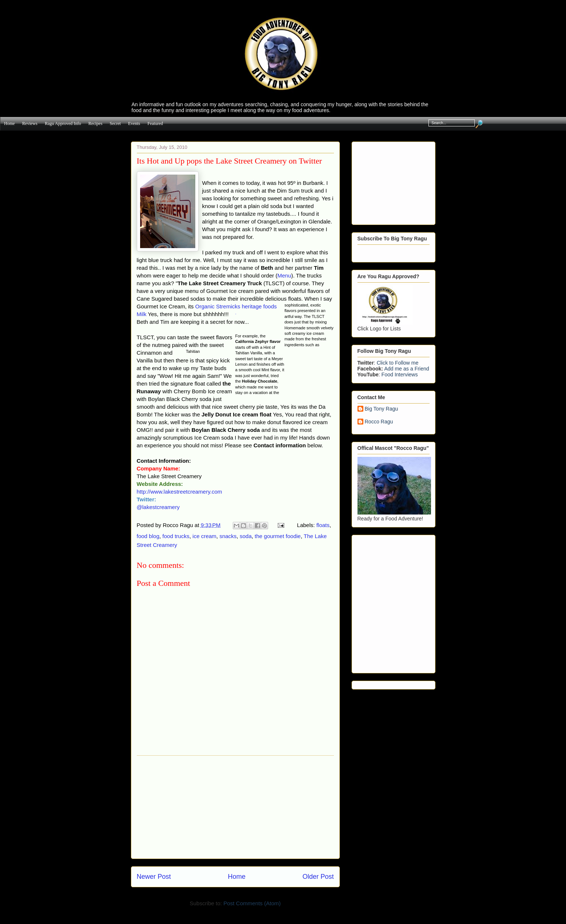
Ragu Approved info (63, 123)
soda (246, 536)
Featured (155, 123)
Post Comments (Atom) (252, 903)
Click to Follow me (398, 363)
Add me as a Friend (407, 369)
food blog (148, 536)
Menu (284, 275)
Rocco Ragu (379, 422)
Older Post (318, 877)
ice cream (204, 536)
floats (323, 525)
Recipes (95, 123)
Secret (115, 123)
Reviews (30, 123)
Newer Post (154, 877)
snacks (228, 536)
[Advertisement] (235, 807)
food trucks (176, 536)
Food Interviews (400, 375)
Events (134, 123)
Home (9, 123)
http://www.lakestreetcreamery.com (179, 492)
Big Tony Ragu (382, 409)
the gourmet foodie (278, 536)
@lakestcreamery (158, 507)
